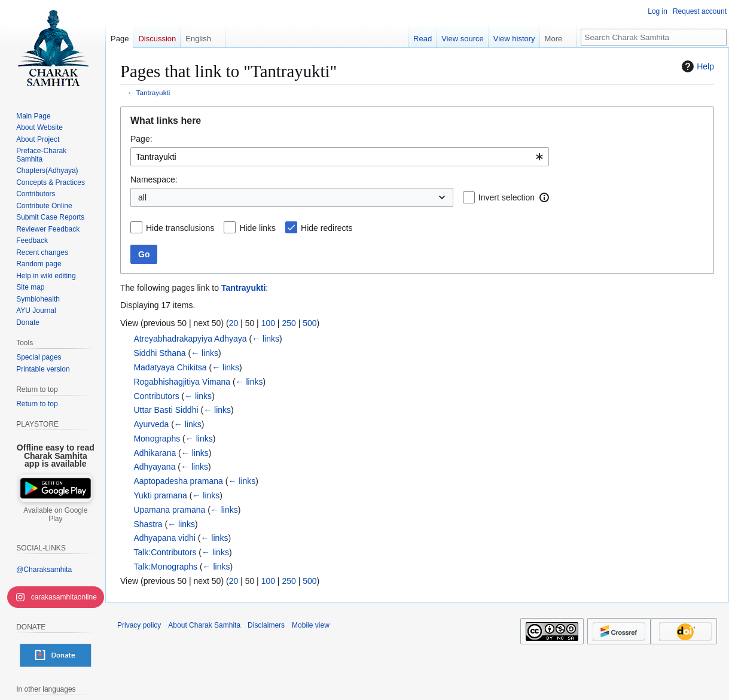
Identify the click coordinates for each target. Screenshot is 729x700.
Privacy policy (139, 625)
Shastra (148, 524)
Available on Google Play (55, 515)
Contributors (156, 396)
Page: (141, 139)
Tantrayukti (153, 92)
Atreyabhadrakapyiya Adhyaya (190, 339)
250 (289, 323)
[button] (544, 197)
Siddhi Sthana (159, 353)
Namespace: (154, 179)
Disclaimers (266, 625)
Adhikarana (155, 453)
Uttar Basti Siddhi (166, 410)
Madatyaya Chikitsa (170, 367)
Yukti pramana (160, 495)
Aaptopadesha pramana (178, 481)
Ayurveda (151, 424)
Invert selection (507, 197)
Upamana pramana (169, 510)
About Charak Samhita (204, 625)
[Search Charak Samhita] (654, 37)
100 (268, 323)
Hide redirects (327, 228)
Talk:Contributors (165, 552)
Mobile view (311, 625)
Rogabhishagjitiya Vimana (182, 382)
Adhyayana (154, 467)
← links (266, 339)
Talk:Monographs (165, 567)
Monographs (157, 439)
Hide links (257, 228)
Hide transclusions (180, 228)
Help (696, 66)
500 (309, 323)
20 (234, 323)
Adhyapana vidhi (164, 538)
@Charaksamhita (44, 570)
